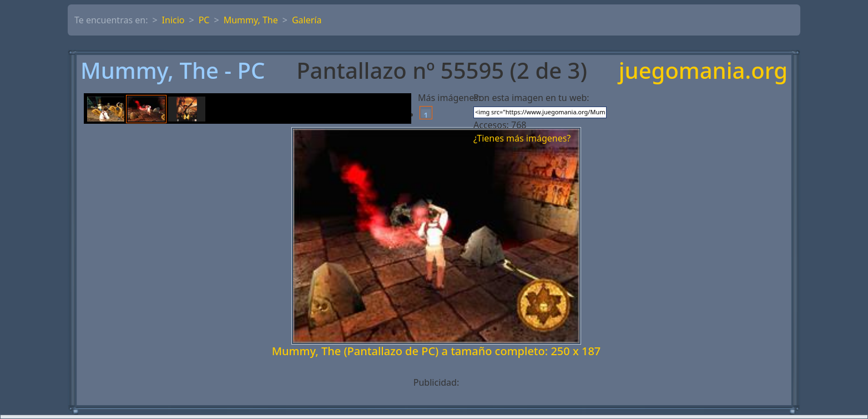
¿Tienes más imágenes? (522, 138)
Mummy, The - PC (173, 70)
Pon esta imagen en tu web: (531, 98)
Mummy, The (251, 20)
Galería (307, 20)
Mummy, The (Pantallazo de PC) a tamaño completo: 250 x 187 (436, 351)
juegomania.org (703, 70)
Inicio (173, 20)
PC (204, 20)
